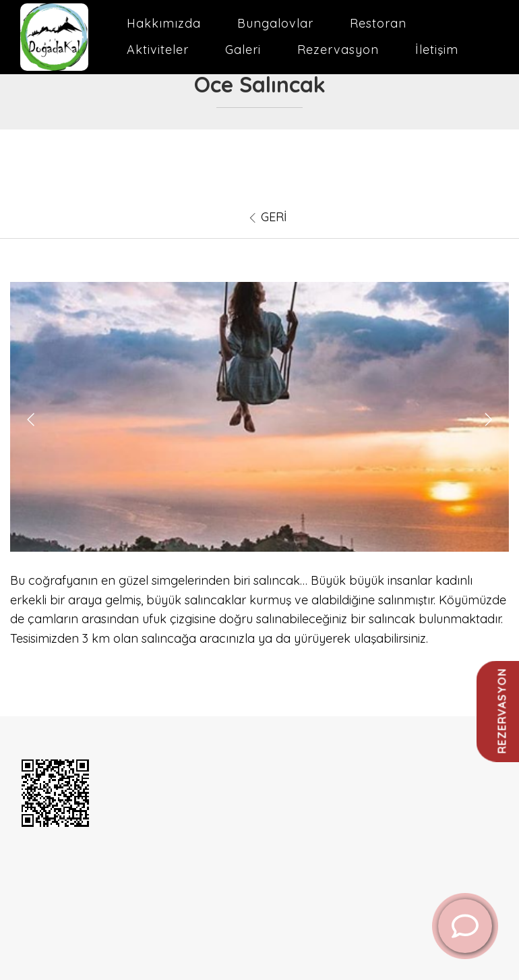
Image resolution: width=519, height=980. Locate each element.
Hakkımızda (164, 23)
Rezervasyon (338, 50)
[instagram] (73, 887)
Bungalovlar (275, 23)
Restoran (378, 23)
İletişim (437, 50)
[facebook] (42, 887)
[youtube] (58, 887)
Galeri (243, 50)
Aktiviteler (158, 50)
